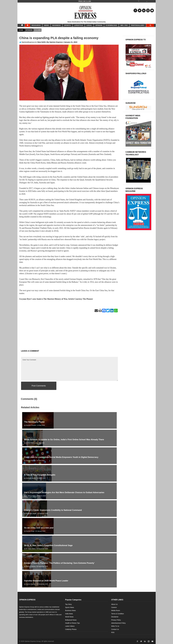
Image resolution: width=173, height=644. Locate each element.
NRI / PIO (124, 25)
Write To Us (115, 626)
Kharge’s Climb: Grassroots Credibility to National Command (53, 510)
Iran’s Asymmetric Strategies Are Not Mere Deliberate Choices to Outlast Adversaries (64, 492)
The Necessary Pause (34, 422)
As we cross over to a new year (39, 528)
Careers (114, 607)
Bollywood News (71, 620)
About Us (114, 604)
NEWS (47, 25)
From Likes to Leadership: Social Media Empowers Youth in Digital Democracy (61, 457)
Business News (71, 610)
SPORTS (67, 25)
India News (69, 614)
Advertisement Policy (118, 623)
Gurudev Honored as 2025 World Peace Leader (46, 581)
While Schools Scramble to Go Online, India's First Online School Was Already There (64, 440)
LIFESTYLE (79, 25)
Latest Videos (70, 626)
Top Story (68, 604)
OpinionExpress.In (28, 42)
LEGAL (89, 25)
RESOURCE (36, 25)
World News (69, 617)
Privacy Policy (116, 620)
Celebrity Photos (71, 629)
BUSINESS (56, 25)
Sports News (70, 607)
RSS (113, 632)
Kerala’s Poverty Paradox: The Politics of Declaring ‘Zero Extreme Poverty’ (59, 563)
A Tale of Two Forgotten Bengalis (40, 475)
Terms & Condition (118, 614)
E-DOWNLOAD (111, 25)
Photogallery (138, 25)
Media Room (116, 610)
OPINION (99, 25)
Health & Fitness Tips (72, 623)
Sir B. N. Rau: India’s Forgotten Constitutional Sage (48, 545)
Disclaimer (115, 617)
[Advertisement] (69, 331)
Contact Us (115, 629)
